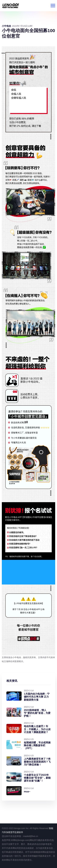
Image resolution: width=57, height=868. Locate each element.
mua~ (27, 792)
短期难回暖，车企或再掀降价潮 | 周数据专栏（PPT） (37, 745)
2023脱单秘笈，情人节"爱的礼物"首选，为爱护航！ (37, 713)
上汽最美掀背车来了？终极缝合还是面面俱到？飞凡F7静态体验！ (37, 762)
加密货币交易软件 (15, 832)
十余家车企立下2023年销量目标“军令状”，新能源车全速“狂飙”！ (37, 778)
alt (28, 572)
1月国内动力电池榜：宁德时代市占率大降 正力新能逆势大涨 (37, 697)
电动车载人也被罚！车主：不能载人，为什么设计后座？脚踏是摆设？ (37, 729)
